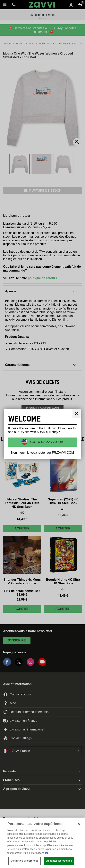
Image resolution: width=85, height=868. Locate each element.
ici (47, 853)
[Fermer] (77, 413)
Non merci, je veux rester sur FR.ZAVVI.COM (43, 453)
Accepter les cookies (59, 861)
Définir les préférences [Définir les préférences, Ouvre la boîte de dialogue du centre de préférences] (25, 861)
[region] (42, 843)
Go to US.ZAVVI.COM (46, 442)
